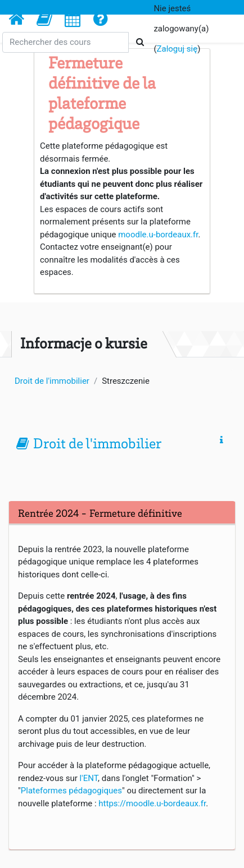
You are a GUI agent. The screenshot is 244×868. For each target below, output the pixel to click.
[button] (44, 19)
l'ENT (89, 778)
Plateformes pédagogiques (71, 791)
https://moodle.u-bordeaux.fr (152, 803)
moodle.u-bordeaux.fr (158, 235)
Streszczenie (126, 381)
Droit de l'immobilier (97, 445)
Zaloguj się (177, 49)
